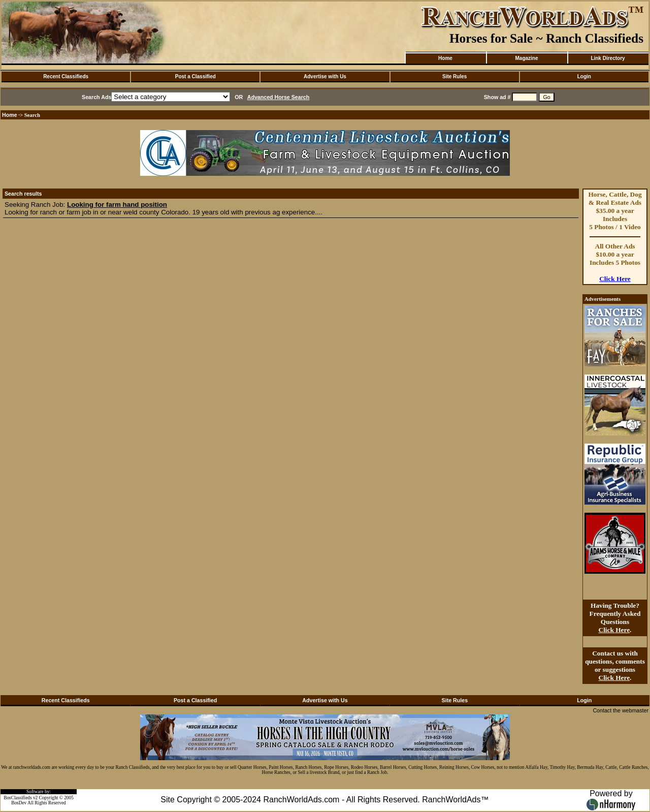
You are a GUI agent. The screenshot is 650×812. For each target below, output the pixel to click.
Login (584, 76)
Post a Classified (196, 76)
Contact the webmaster (621, 710)
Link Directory (608, 58)
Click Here (615, 279)
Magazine (526, 58)
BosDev (19, 803)
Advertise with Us (325, 76)
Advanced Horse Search (279, 97)
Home (445, 58)
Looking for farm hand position (117, 205)
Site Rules (454, 76)
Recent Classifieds (66, 76)
